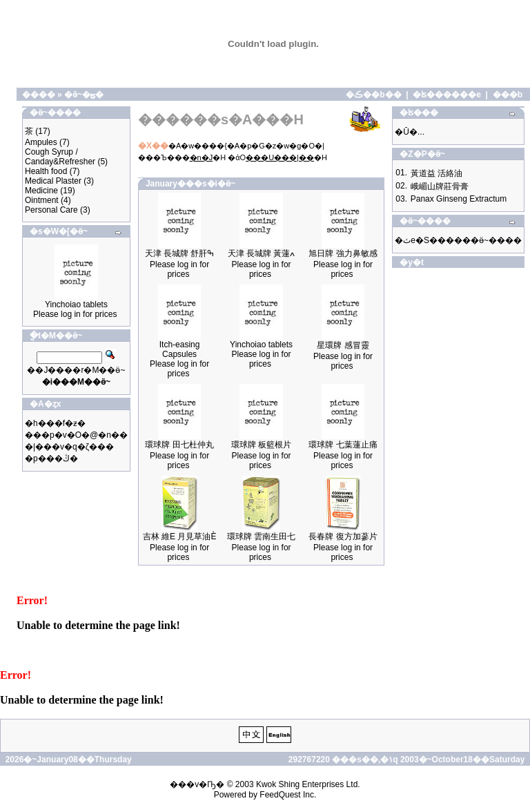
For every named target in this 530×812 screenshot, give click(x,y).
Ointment (42, 200)
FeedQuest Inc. (288, 795)
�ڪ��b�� (373, 95)
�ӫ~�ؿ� (84, 95)
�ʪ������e (447, 95)
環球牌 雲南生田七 (261, 536)
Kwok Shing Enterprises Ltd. (308, 784)
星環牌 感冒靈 (343, 345)
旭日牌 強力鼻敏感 (343, 253)
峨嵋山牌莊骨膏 (440, 186)
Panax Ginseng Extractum (459, 199)
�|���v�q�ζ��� (69, 447)
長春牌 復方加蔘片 (343, 536)
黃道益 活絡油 (436, 173)
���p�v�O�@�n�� (76, 435)
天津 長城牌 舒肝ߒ (180, 253)
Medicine (41, 191)
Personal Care (51, 210)
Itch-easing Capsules (180, 349)
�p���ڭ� (51, 458)
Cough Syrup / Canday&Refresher (60, 157)
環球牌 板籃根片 (261, 445)
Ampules (41, 142)
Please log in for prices (75, 314)
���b (508, 95)
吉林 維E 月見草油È (180, 536)
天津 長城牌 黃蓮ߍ (262, 253)
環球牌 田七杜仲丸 (179, 445)
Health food (46, 171)
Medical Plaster (53, 181)
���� (39, 95)
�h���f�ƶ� (55, 423)
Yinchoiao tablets (76, 304)
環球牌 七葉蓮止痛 (343, 445)
